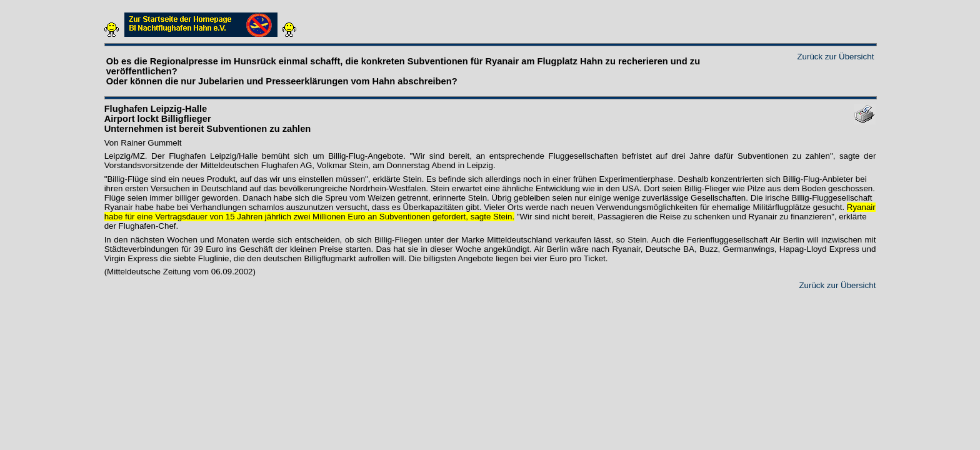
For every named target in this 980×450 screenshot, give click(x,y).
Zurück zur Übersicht (835, 57)
